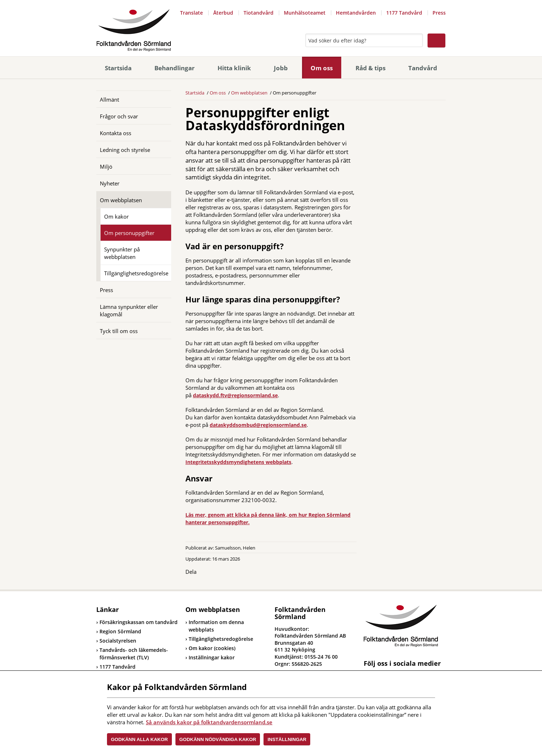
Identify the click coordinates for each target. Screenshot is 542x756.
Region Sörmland (119, 631)
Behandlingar (175, 68)
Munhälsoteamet (305, 13)
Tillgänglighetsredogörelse (136, 273)
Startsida (118, 68)
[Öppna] (160, 99)
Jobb (281, 68)
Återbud (223, 13)
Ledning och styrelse (125, 150)
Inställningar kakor (212, 657)
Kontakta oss (116, 133)
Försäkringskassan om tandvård (137, 622)
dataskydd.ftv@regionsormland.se (235, 395)
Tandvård (423, 68)
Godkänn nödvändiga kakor (218, 739)
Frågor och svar (119, 116)
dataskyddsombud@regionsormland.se (258, 425)
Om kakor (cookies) (212, 648)
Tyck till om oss (119, 331)
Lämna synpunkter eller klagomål (129, 310)
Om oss (322, 68)
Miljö (106, 167)
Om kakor (116, 216)
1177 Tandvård (404, 13)
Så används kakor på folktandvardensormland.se (209, 722)
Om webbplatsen (121, 200)
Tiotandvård (259, 13)
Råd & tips (370, 68)
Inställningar (287, 739)
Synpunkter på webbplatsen (122, 253)
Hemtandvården (356, 13)
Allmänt (109, 99)
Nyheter (110, 183)
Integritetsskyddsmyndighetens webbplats (238, 462)
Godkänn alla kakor (139, 739)
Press (439, 13)
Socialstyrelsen (116, 641)
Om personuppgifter (129, 233)
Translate (191, 13)
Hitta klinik (234, 68)
